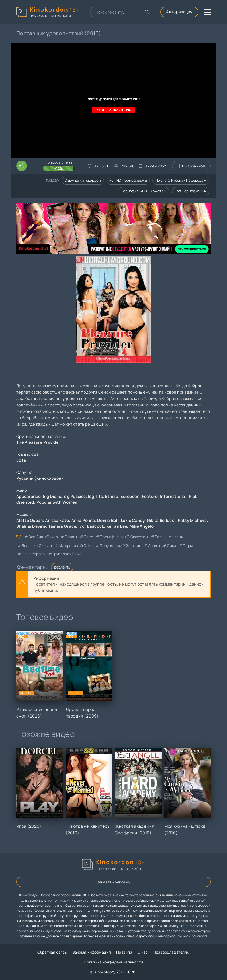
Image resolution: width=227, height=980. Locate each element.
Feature (150, 496)
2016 (21, 460)
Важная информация (92, 952)
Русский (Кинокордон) (40, 478)
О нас (143, 952)
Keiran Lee (117, 526)
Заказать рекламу (114, 882)
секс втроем (34, 554)
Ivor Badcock (91, 526)
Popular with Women (57, 502)
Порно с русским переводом (181, 180)
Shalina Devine (31, 526)
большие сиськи (37, 545)
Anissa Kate (57, 520)
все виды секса (43, 537)
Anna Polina (83, 520)
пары (188, 545)
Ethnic (112, 496)
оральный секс (79, 537)
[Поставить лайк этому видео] (22, 166)
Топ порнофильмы (191, 191)
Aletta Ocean (30, 520)
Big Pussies (75, 496)
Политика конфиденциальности (113, 962)
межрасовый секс (76, 545)
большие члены (169, 537)
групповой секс (67, 554)
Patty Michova (192, 520)
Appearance (28, 496)
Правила (124, 952)
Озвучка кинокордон (83, 180)
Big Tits (95, 496)
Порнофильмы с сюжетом (143, 191)
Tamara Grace (62, 526)
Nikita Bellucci (161, 520)
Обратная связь (52, 952)
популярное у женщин (120, 545)
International (173, 496)
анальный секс (162, 545)
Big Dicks (52, 496)
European (130, 496)
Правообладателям (172, 952)
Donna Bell (108, 520)
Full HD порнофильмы (128, 180)
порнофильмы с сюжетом (124, 537)
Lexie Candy (133, 520)
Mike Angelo (142, 526)
